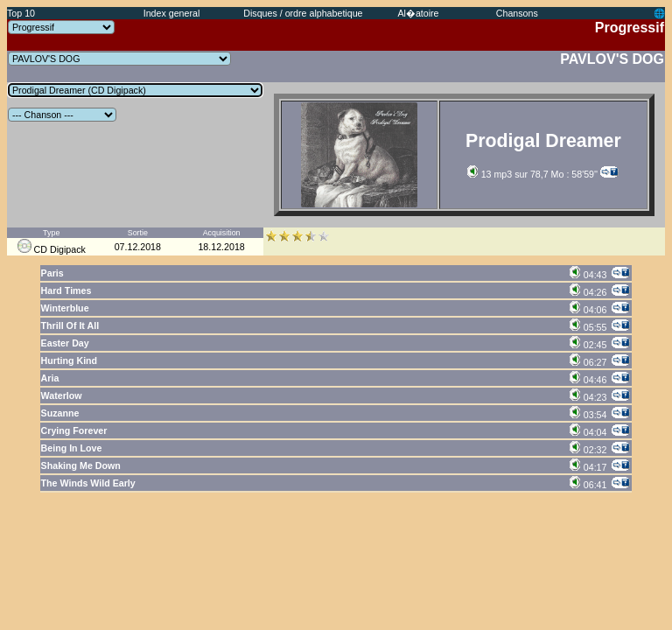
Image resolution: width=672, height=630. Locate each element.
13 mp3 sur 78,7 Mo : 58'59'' (532, 174)
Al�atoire (418, 13)
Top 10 (21, 13)
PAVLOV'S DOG (612, 59)
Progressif (630, 28)
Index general (172, 13)
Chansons (517, 13)
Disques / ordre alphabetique (303, 13)
